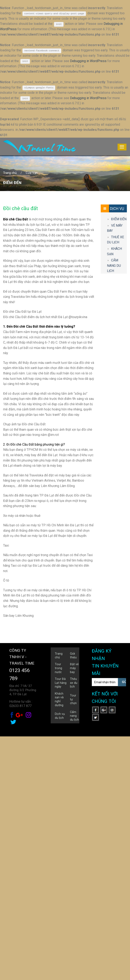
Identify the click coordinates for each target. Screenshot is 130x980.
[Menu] (122, 147)
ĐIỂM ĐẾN (119, 463)
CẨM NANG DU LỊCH (114, 509)
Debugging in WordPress (88, 61)
